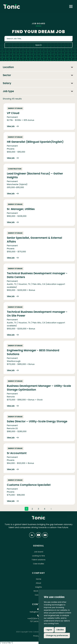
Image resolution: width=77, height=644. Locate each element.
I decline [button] (60, 630)
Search (38, 45)
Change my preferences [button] (57, 635)
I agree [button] (49, 630)
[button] (71, 6)
